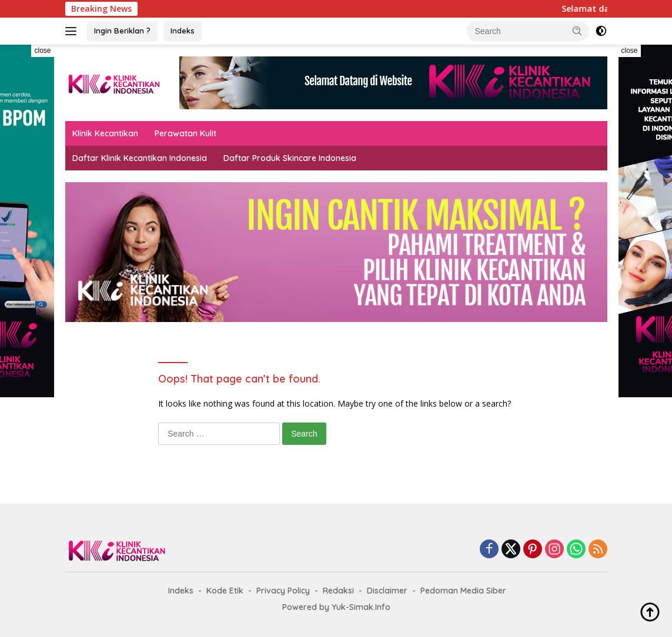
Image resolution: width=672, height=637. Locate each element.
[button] (577, 31)
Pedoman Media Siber (463, 591)
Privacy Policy (283, 591)
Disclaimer (387, 591)
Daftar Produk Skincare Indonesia (290, 158)
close (42, 51)
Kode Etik (225, 591)
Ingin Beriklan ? (122, 31)
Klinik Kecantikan (105, 133)
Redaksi (338, 591)
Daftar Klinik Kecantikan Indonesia (140, 158)
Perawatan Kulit (185, 133)
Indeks (183, 31)
